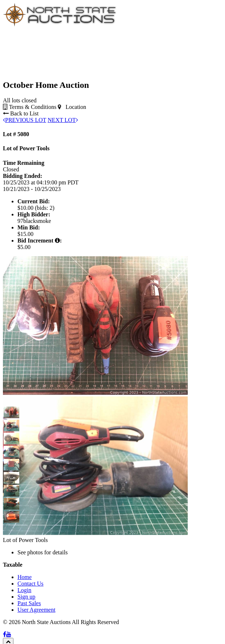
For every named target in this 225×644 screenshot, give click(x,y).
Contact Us (31, 584)
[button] (9, 412)
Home (25, 577)
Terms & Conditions (30, 107)
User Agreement (36, 610)
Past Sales (29, 603)
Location (72, 107)
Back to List (21, 113)
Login (24, 590)
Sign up (26, 597)
